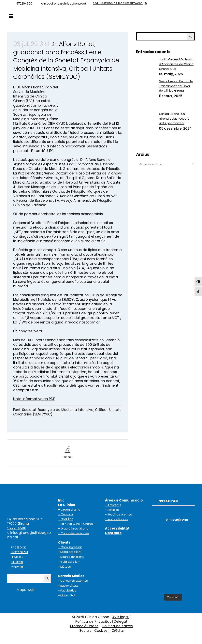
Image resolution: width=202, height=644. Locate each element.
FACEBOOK (18, 547)
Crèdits (118, 631)
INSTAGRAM (19, 552)
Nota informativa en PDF (34, 399)
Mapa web (21, 590)
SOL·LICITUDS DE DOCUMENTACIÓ (120, 3)
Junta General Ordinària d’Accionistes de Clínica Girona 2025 (176, 64)
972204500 (17, 528)
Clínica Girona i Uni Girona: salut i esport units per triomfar (174, 118)
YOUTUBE (17, 567)
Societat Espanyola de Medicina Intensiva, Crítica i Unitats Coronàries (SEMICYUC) (67, 412)
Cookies (101, 631)
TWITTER (17, 557)
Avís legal (120, 617)
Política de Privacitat (93, 622)
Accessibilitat (117, 528)
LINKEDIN (17, 562)
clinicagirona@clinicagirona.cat (29, 535)
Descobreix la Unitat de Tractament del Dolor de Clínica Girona (176, 86)
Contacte (113, 533)
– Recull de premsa (119, 515)
